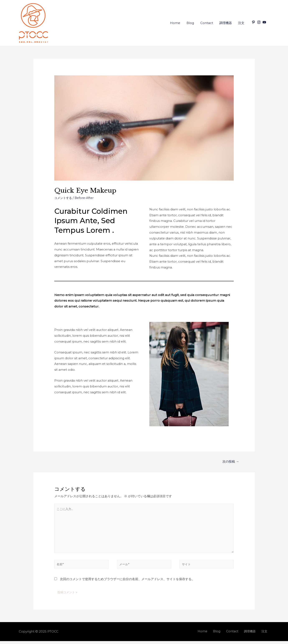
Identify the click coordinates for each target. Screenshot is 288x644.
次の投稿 (230, 462)
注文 (241, 23)
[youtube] (265, 22)
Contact (207, 23)
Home (175, 23)
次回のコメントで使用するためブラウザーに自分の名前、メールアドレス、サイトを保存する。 (127, 582)
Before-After (86, 198)
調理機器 (226, 23)
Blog (190, 23)
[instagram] (259, 22)
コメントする (64, 198)
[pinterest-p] (254, 22)
